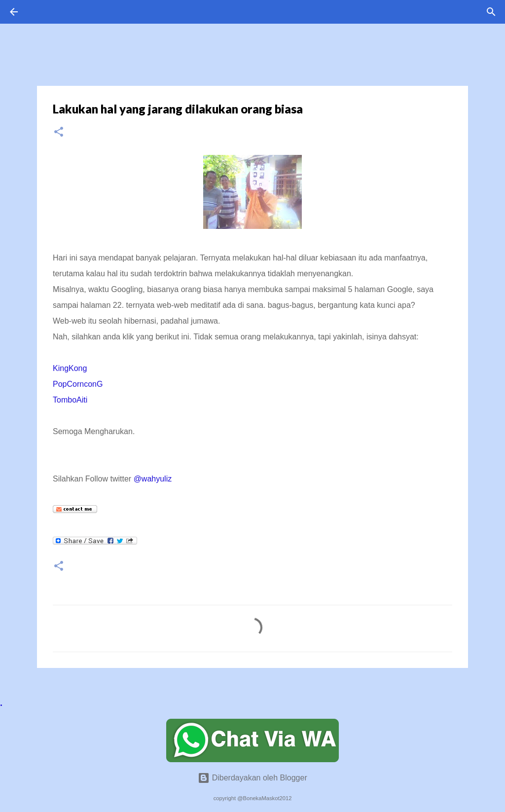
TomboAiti (70, 400)
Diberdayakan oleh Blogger (252, 778)
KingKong (70, 368)
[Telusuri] (491, 12)
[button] (59, 132)
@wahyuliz (153, 479)
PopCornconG (78, 384)
